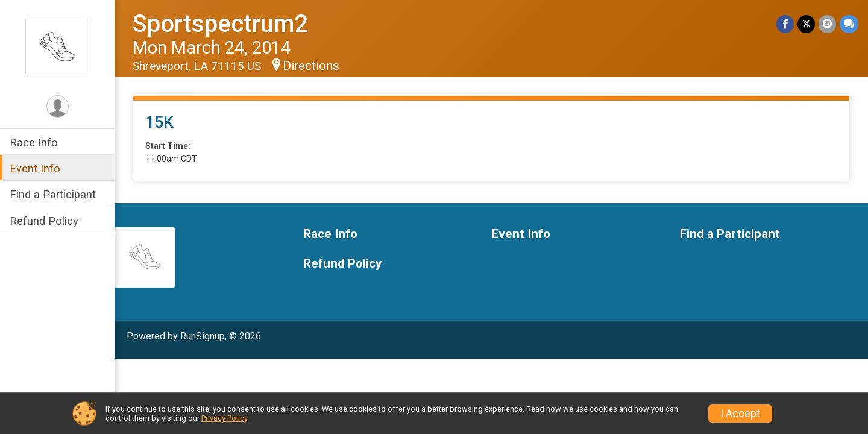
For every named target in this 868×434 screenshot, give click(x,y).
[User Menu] (58, 106)
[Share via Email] (827, 24)
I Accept (740, 414)
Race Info (34, 143)
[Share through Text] (849, 24)
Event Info (35, 168)
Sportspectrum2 (220, 24)
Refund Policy (44, 221)
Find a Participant (53, 194)
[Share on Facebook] (785, 24)
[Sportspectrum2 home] (57, 46)
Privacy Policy (224, 418)
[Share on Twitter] (806, 24)
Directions (311, 66)
